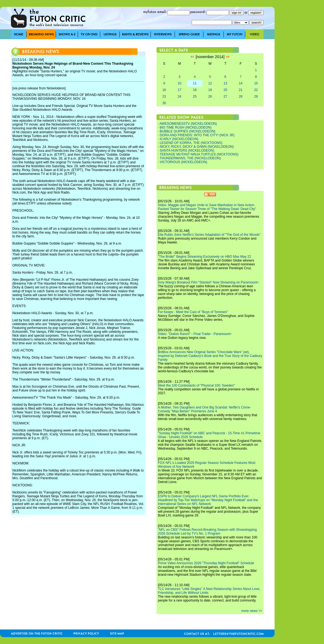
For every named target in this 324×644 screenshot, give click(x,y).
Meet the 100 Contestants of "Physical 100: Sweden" (196, 385)
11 (195, 83)
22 (256, 90)
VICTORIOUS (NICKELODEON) (184, 162)
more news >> (252, 611)
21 (241, 90)
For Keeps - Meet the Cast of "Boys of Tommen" (193, 312)
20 (225, 90)
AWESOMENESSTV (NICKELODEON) (188, 124)
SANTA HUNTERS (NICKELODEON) (187, 151)
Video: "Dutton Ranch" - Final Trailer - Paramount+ (195, 334)
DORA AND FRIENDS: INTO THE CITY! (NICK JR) (197, 135)
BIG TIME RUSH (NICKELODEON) (186, 127)
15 (256, 83)
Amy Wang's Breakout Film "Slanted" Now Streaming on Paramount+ (208, 282)
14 (241, 83)
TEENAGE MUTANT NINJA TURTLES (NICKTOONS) (199, 154)
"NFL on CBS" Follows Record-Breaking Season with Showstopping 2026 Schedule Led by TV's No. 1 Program (207, 532)
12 (210, 83)
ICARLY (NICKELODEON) (179, 139)
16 (164, 90)
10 (179, 83)
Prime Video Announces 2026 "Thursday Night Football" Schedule (206, 563)
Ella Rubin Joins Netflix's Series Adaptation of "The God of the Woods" (209, 235)
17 (179, 90)
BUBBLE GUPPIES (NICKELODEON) (188, 131)
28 (241, 97)
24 (179, 97)
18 (195, 90)
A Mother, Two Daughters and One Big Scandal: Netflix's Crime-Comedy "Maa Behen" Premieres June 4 (204, 409)
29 (256, 97)
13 (225, 83)
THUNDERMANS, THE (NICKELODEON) (190, 158)
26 (210, 97)
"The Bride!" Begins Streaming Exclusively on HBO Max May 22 (204, 257)
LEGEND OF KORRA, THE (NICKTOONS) (191, 143)
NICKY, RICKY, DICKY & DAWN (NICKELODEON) (197, 147)
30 (164, 103)
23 (164, 97)
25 (195, 97)
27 (225, 97)
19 (210, 90)
